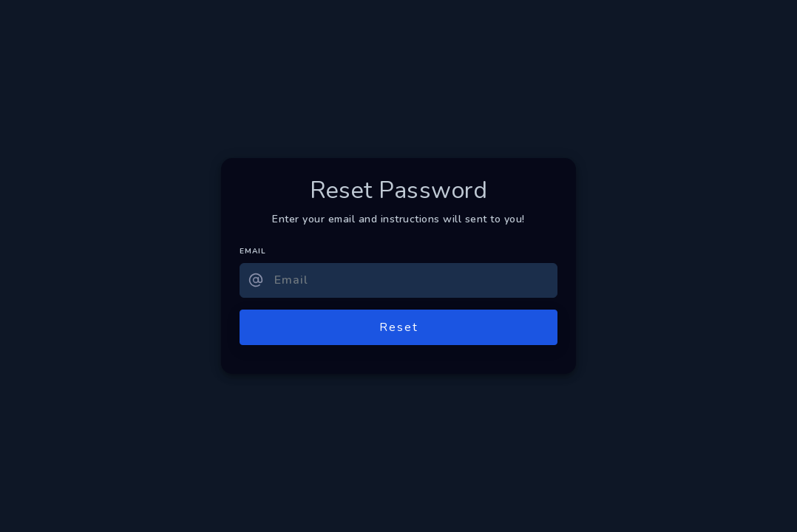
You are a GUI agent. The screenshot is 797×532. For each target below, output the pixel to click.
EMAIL (253, 251)
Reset (399, 327)
